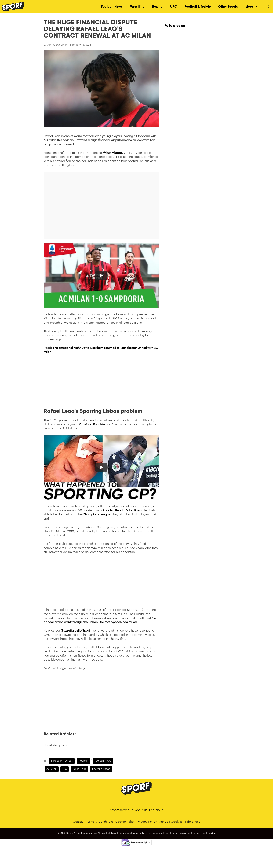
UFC (173, 7)
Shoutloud (156, 810)
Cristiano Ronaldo (92, 424)
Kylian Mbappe (113, 153)
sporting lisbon (101, 769)
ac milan (52, 769)
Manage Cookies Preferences (179, 822)
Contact (79, 822)
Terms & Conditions (100, 822)
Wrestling (137, 7)
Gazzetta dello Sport (75, 631)
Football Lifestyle (198, 7)
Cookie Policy (125, 822)
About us (141, 810)
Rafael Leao (79, 769)
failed (133, 622)
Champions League (96, 514)
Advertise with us (121, 810)
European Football (62, 761)
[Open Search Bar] (268, 7)
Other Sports (228, 7)
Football (84, 761)
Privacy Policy (147, 822)
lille (65, 769)
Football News (112, 7)
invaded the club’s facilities (122, 510)
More (254, 7)
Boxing (157, 7)
